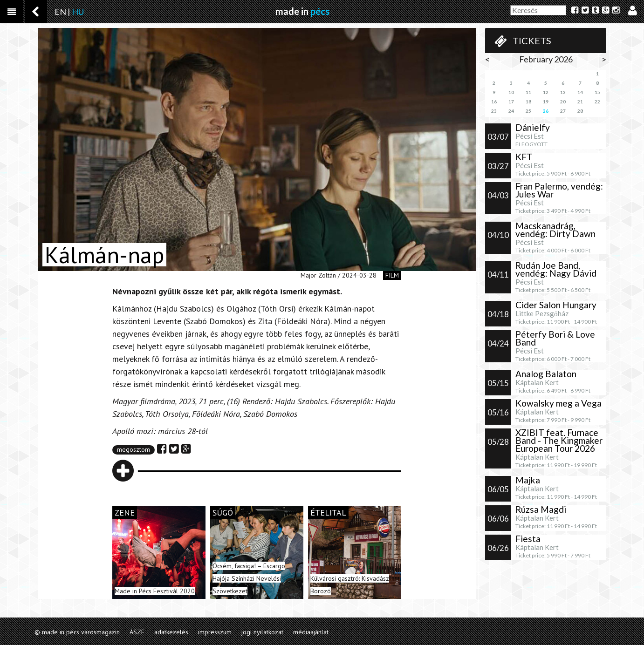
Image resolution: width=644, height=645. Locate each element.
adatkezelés (171, 632)
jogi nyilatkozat (262, 632)
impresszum (215, 632)
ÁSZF (137, 632)
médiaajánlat (311, 632)
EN (60, 12)
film (392, 275)
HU (78, 12)
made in (302, 11)
